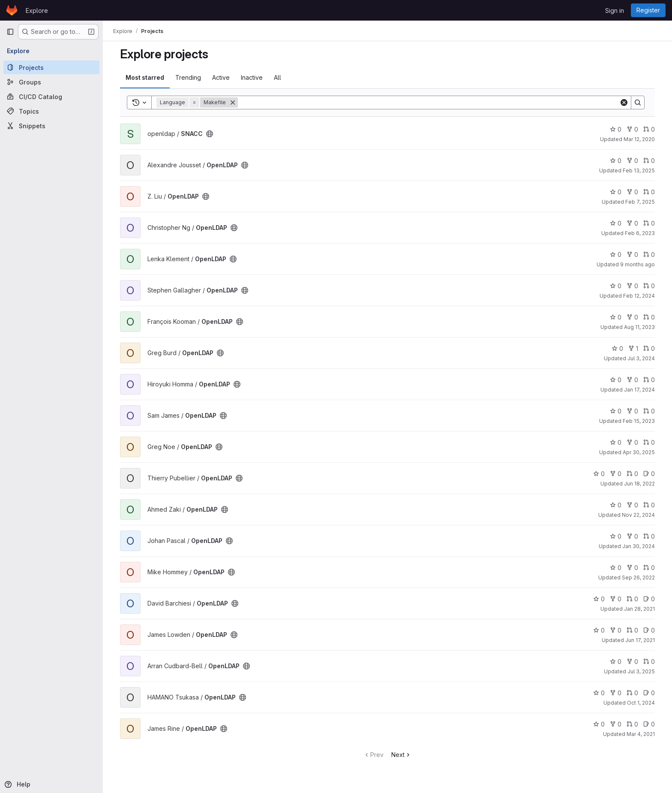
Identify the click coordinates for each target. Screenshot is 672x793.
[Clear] (624, 103)
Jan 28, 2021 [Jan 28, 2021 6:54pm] (639, 609)
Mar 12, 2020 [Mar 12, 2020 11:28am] (639, 139)
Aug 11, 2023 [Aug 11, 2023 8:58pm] (639, 327)
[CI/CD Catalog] (51, 96)
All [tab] (277, 77)
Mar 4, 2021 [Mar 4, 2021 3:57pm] (641, 734)
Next (401, 755)
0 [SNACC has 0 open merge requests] (649, 129)
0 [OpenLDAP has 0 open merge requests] (649, 161)
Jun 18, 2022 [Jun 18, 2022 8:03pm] (639, 484)
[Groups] (51, 82)
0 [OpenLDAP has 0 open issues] (649, 474)
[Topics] (51, 111)
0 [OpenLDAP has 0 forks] (632, 161)
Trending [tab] (188, 77)
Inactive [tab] (252, 77)
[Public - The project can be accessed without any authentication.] (210, 134)
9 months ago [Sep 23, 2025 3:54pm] (637, 264)
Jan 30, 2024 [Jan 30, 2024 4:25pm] (639, 546)
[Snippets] (51, 126)
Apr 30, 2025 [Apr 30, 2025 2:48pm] (639, 452)
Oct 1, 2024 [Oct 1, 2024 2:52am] (641, 703)
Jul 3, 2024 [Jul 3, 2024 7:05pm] (641, 358)
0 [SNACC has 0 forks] (632, 129)
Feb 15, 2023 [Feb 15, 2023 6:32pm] (639, 421)
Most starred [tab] (145, 77)
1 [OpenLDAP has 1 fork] (633, 348)
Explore (37, 11)
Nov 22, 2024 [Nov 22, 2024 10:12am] (638, 515)
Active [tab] (221, 77)
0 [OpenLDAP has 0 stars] (616, 161)
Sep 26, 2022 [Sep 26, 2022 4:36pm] (638, 577)
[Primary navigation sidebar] (10, 32)
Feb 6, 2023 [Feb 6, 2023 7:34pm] (640, 233)
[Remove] (233, 103)
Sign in (615, 11)
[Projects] (51, 67)
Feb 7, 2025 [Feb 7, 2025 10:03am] (640, 202)
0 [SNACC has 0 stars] (616, 129)
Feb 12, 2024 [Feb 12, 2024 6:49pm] (639, 296)
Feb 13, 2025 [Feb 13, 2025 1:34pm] (639, 170)
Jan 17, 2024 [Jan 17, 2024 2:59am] (639, 390)
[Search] (429, 103)
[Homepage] (12, 10)
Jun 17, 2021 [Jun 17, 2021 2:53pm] (640, 640)
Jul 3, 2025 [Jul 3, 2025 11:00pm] (641, 671)
